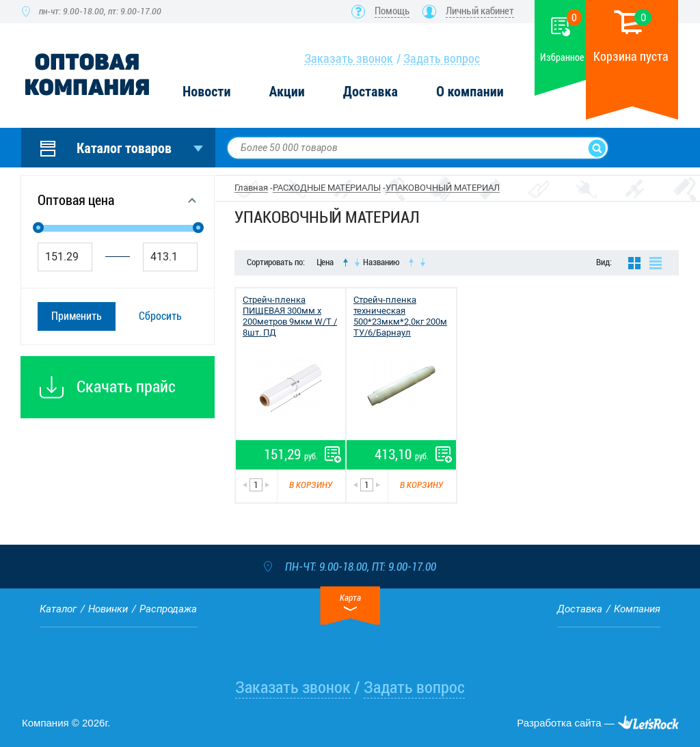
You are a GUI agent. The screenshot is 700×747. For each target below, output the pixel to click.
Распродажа (168, 609)
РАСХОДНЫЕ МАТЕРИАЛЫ (327, 188)
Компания (637, 609)
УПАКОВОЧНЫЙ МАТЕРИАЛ (443, 188)
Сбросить (160, 316)
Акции (286, 92)
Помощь (392, 11)
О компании (470, 92)
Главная (251, 188)
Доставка (371, 92)
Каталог (58, 609)
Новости (206, 92)
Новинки (108, 609)
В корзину (311, 485)
